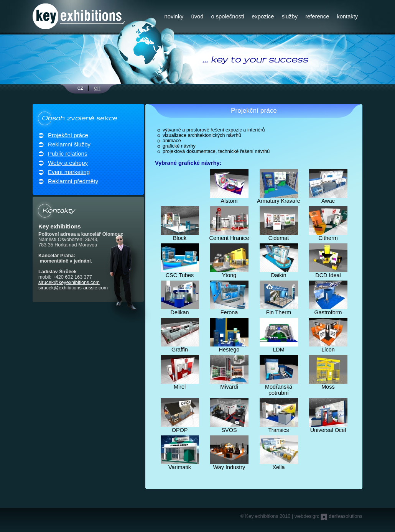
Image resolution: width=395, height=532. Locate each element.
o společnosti (227, 16)
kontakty (347, 16)
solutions (346, 516)
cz (80, 88)
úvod (197, 16)
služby (290, 16)
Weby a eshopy (68, 163)
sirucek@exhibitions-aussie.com (73, 288)
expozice (263, 16)
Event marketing (69, 172)
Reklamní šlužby (69, 144)
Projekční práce (68, 135)
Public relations (67, 154)
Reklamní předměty (73, 181)
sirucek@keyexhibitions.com (69, 282)
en (97, 88)
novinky (174, 16)
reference (317, 16)
